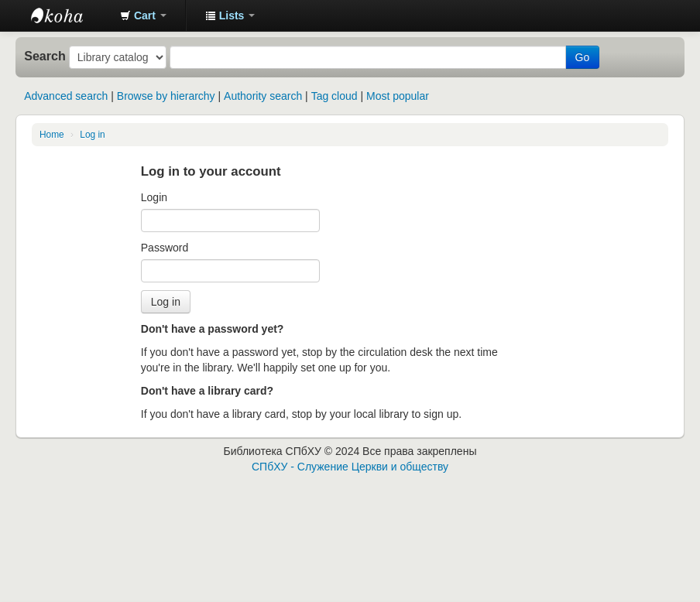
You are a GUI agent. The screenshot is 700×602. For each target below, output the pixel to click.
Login (154, 197)
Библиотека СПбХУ (70, 15)
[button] (143, 15)
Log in (92, 135)
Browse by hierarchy (166, 96)
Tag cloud (335, 96)
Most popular (398, 96)
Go (583, 57)
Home (52, 135)
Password (165, 248)
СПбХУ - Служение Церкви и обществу (350, 467)
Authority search (263, 96)
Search (45, 56)
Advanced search (66, 96)
